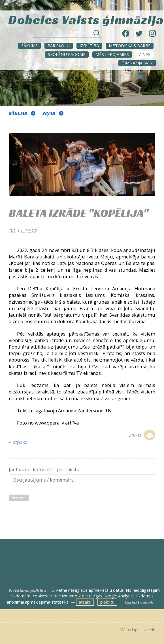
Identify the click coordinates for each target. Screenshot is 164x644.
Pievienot (19, 498)
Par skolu (59, 45)
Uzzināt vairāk (139, 602)
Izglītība (89, 45)
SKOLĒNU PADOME (67, 54)
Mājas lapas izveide (137, 630)
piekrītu (107, 602)
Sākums (29, 45)
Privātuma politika (27, 590)
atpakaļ (21, 442)
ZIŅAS (145, 54)
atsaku (85, 602)
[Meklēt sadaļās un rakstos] (67, 35)
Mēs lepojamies (112, 54)
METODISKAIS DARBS (130, 45)
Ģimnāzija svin (137, 63)
